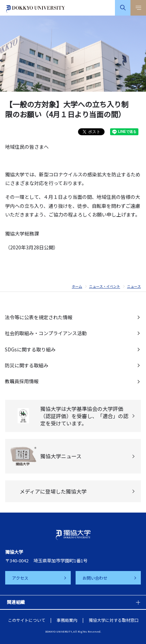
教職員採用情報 (22, 381)
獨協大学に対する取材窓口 (114, 620)
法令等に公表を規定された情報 (39, 317)
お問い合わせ (95, 578)
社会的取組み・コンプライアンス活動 (46, 333)
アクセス (20, 578)
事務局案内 (67, 620)
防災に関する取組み (27, 365)
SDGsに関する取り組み (30, 349)
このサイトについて (27, 620)
